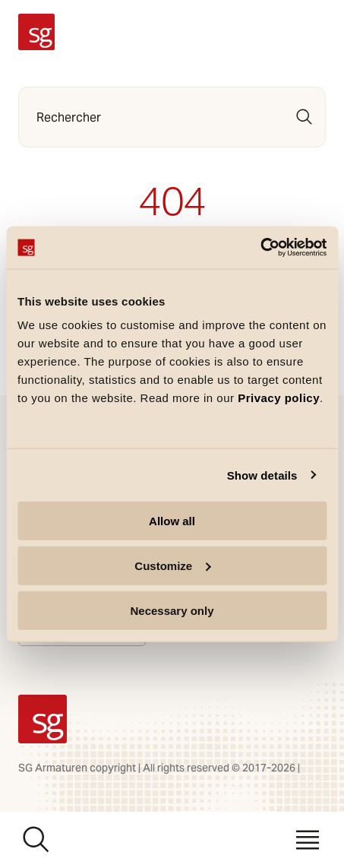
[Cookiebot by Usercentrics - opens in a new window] (260, 248)
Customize (172, 565)
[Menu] (308, 840)
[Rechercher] (305, 117)
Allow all (172, 521)
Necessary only (172, 610)
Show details (262, 475)
